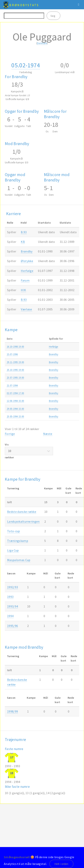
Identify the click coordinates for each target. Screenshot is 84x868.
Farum (25, 280)
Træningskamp (18, 541)
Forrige (10, 434)
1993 (10, 597)
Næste (48, 434)
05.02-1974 (26, 65)
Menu (79, 5)
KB (23, 242)
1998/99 (13, 711)
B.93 (24, 232)
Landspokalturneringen (23, 521)
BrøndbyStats (24, 5)
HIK (23, 290)
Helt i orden (61, 864)
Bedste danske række (22, 512)
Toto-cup (14, 531)
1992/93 (13, 587)
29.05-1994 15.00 (15, 409)
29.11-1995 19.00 (15, 362)
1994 (10, 616)
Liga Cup (13, 550)
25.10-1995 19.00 (15, 370)
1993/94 (13, 606)
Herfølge (27, 271)
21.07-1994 (12, 385)
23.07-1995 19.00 (15, 378)
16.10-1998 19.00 (15, 347)
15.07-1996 (12, 354)
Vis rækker (29, 451)
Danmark (42, 43)
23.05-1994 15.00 (15, 416)
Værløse (26, 309)
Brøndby (27, 251)
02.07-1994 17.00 (15, 393)
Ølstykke (27, 261)
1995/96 (13, 626)
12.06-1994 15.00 (15, 401)
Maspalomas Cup (19, 560)
